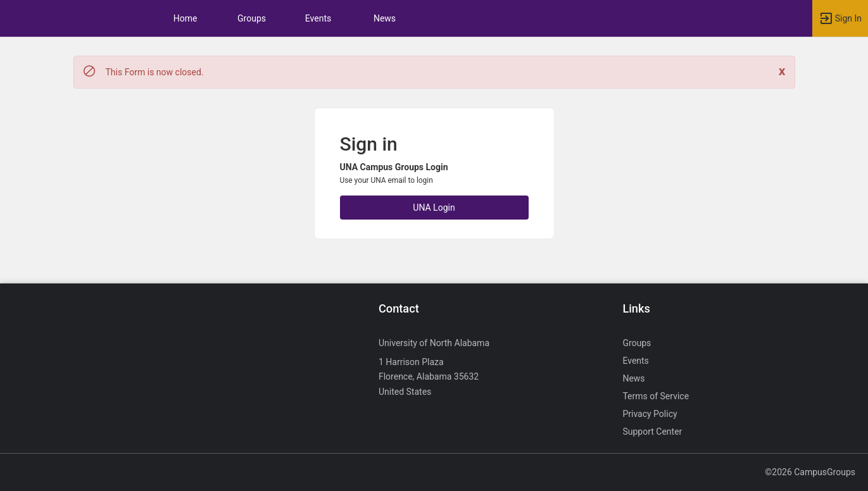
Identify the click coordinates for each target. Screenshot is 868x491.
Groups (252, 18)
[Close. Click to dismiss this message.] (782, 71)
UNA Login (434, 208)
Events (318, 18)
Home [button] (186, 18)
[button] (840, 18)
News (385, 18)
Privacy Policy (650, 414)
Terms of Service (656, 396)
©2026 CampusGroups (810, 472)
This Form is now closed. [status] (155, 72)
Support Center (652, 432)
